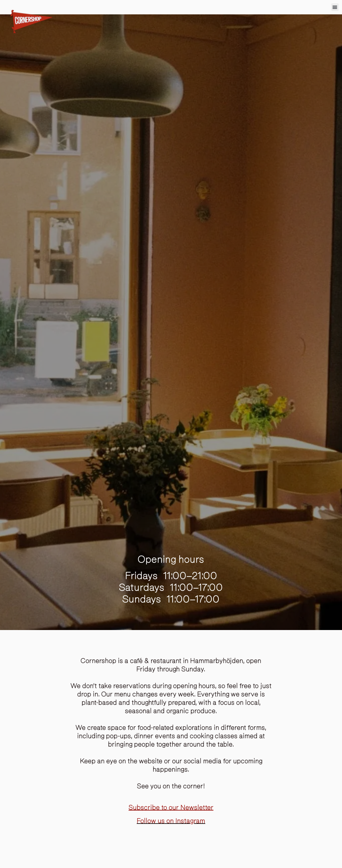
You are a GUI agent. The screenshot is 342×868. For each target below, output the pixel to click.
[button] (335, 7)
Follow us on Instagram (171, 821)
